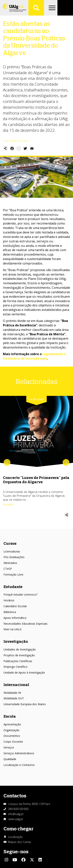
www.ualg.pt (16, 819)
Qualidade (10, 759)
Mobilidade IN (12, 693)
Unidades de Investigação (20, 649)
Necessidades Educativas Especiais (26, 624)
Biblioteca (10, 612)
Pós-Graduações (14, 557)
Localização (15, 837)
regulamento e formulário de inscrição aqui (34, 356)
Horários (9, 600)
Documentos (12, 736)
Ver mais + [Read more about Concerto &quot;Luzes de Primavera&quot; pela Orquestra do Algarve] (9, 504)
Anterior (7, 463)
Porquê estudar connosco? (20, 594)
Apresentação (12, 724)
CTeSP (8, 569)
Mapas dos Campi (20, 842)
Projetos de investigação (19, 655)
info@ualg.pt (16, 814)
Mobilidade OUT (14, 698)
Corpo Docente (13, 742)
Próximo (66, 463)
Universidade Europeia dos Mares (25, 704)
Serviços (9, 747)
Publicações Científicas (18, 661)
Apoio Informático (15, 618)
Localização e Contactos (19, 765)
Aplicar (36, 8)
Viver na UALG (12, 629)
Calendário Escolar (15, 606)
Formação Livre (13, 574)
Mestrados (10, 563)
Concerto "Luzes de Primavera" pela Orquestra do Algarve (36, 480)
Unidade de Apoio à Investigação (24, 672)
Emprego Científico (15, 667)
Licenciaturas (12, 551)
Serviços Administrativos (19, 753)
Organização (11, 730)
